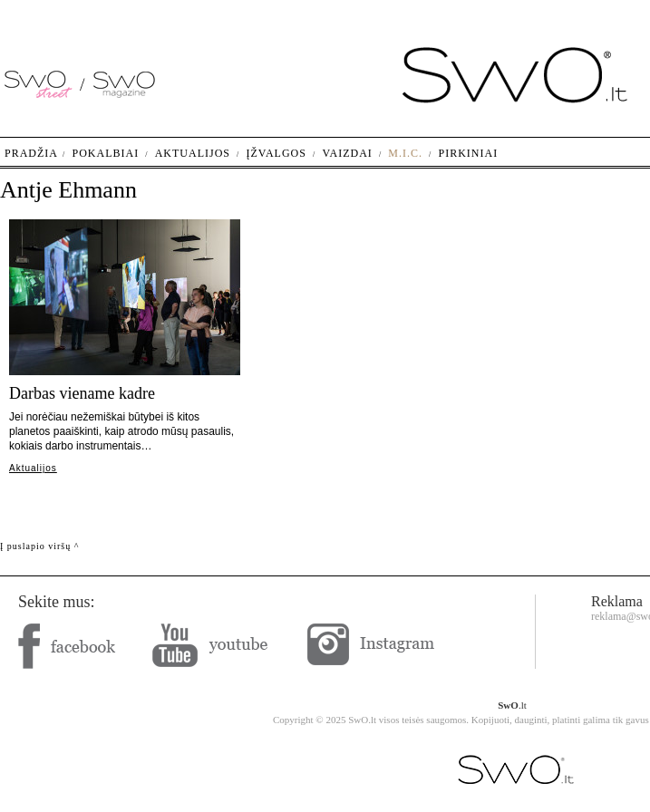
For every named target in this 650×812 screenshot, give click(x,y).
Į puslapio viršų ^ (39, 546)
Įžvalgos (276, 153)
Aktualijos (33, 468)
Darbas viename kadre (82, 393)
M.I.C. (405, 153)
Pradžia (31, 153)
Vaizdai (347, 153)
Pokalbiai (106, 153)
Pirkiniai (469, 153)
